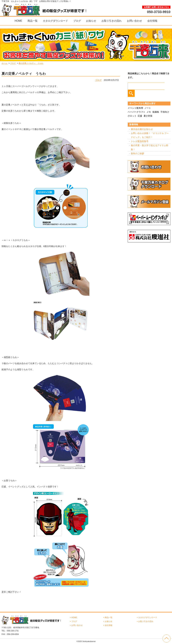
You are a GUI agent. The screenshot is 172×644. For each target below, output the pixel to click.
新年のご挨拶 (137, 154)
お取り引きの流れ (112, 21)
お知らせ (91, 21)
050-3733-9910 (159, 12)
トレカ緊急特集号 (140, 141)
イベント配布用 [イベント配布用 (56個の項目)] (135, 108)
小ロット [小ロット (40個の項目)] (132, 116)
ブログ (77, 21)
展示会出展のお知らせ (142, 129)
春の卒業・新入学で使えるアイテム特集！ (150, 147)
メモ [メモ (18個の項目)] (149, 112)
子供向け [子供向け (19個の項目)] (165, 112)
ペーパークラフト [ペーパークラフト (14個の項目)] (137, 112)
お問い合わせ (134, 21)
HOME (18, 21)
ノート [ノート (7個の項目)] (148, 108)
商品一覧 (33, 21)
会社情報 (152, 21)
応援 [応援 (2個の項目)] (140, 116)
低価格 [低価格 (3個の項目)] (156, 112)
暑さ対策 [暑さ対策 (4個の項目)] (148, 116)
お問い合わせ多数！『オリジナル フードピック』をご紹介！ (150, 135)
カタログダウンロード (55, 21)
